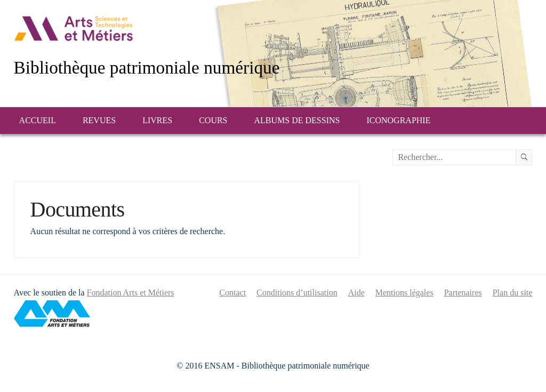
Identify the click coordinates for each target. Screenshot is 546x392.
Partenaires (463, 293)
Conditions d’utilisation (297, 293)
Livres (157, 120)
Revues (99, 120)
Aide (356, 293)
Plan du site (513, 293)
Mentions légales (404, 293)
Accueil (38, 120)
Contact (232, 293)
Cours (213, 120)
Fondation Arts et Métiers (131, 293)
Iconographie (398, 120)
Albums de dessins (297, 120)
